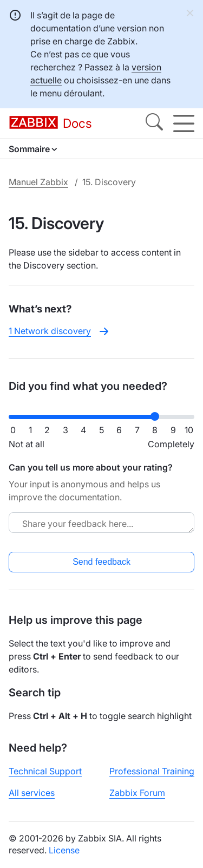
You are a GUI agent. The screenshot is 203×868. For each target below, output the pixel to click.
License (64, 850)
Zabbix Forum (137, 793)
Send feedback (101, 562)
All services (32, 793)
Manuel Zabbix (38, 182)
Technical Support (45, 771)
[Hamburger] (184, 123)
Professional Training (152, 771)
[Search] (154, 123)
